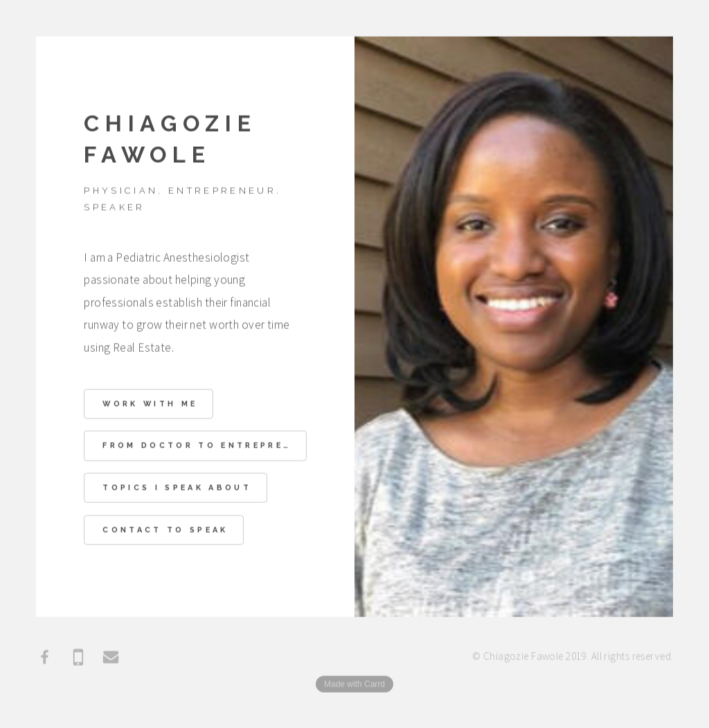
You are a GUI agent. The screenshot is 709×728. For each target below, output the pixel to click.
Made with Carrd (354, 685)
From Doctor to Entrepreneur (204, 446)
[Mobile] (78, 658)
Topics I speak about (177, 489)
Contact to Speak (165, 531)
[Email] (111, 658)
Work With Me (150, 405)
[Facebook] (45, 658)
